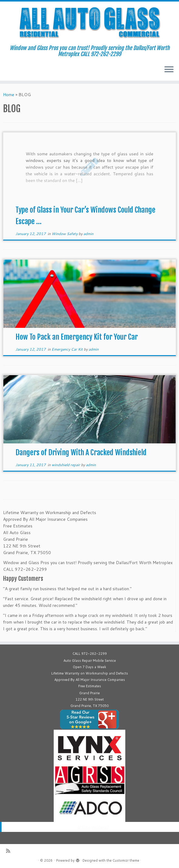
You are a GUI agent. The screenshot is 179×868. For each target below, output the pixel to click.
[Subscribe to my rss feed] (10, 851)
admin (88, 234)
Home (9, 95)
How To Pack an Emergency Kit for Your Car (77, 337)
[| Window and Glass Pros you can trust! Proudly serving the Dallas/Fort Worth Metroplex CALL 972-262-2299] (89, 23)
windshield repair (66, 465)
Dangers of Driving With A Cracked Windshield (81, 453)
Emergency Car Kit (68, 349)
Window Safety (65, 234)
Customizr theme (126, 860)
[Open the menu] (169, 70)
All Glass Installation (93, 827)
